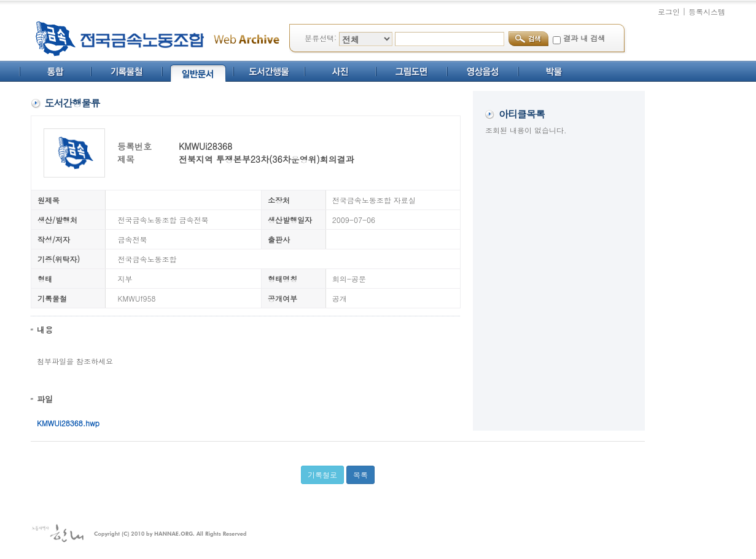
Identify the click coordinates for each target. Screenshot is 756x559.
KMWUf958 (137, 298)
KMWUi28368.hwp (68, 423)
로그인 (669, 11)
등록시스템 (707, 11)
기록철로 (322, 475)
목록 (360, 475)
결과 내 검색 (584, 38)
